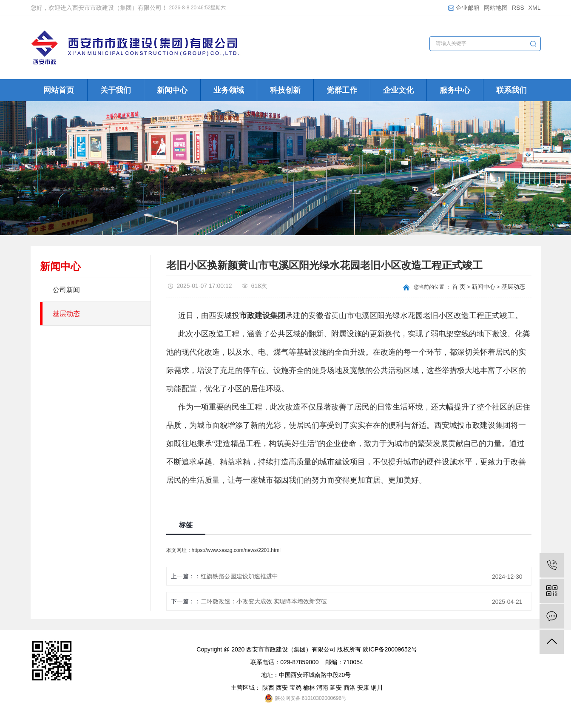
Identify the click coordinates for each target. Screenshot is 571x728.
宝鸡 (295, 688)
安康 (363, 688)
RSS (518, 8)
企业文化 (398, 90)
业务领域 (229, 90)
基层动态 (66, 314)
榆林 (309, 688)
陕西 (268, 688)
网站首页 (59, 90)
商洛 (349, 688)
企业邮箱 (464, 8)
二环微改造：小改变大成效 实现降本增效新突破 (264, 601)
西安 (282, 688)
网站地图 (496, 8)
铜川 (377, 688)
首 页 (459, 287)
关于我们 (116, 90)
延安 (336, 688)
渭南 (322, 688)
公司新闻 (66, 290)
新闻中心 (172, 90)
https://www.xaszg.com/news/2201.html (236, 550)
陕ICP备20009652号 (390, 649)
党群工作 (342, 90)
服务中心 (455, 90)
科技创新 (285, 90)
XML (535, 8)
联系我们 (511, 90)
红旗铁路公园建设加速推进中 (239, 576)
